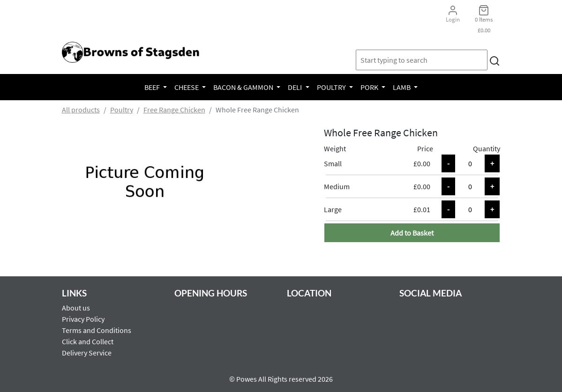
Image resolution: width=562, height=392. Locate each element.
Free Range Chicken (174, 110)
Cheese (187, 87)
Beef (153, 87)
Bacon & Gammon (244, 87)
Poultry (332, 87)
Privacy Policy (83, 319)
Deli (296, 87)
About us (76, 308)
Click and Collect (88, 341)
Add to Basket (412, 233)
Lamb (402, 87)
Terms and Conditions (97, 330)
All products (81, 110)
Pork (370, 87)
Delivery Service (87, 353)
